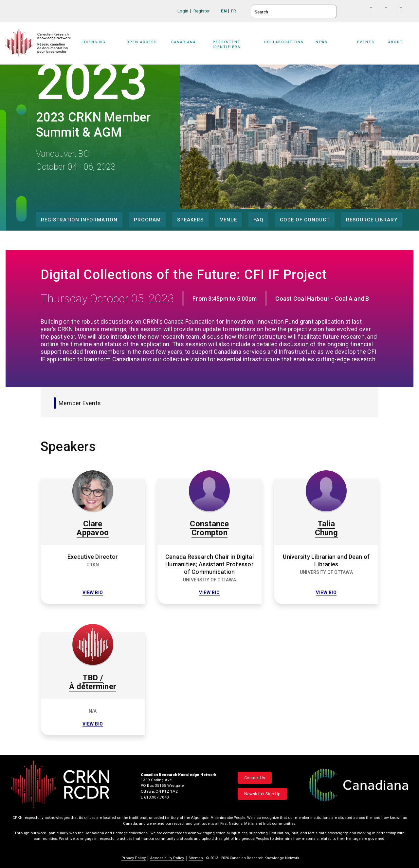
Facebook (374, 17)
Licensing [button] (94, 42)
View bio (93, 593)
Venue (228, 220)
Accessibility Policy (167, 858)
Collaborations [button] (284, 42)
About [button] (396, 42)
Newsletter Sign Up (262, 794)
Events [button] (366, 42)
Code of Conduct (305, 220)
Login (183, 11)
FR (234, 11)
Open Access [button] (142, 42)
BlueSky (359, 10)
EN (224, 11)
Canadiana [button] (183, 42)
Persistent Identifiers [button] (227, 44)
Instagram (404, 17)
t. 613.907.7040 (155, 797)
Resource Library (372, 220)
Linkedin (389, 17)
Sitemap (196, 858)
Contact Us (255, 778)
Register (202, 11)
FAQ (258, 220)
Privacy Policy (134, 858)
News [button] (322, 42)
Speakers (190, 220)
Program (147, 220)
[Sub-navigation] (98, 47)
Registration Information (79, 220)
